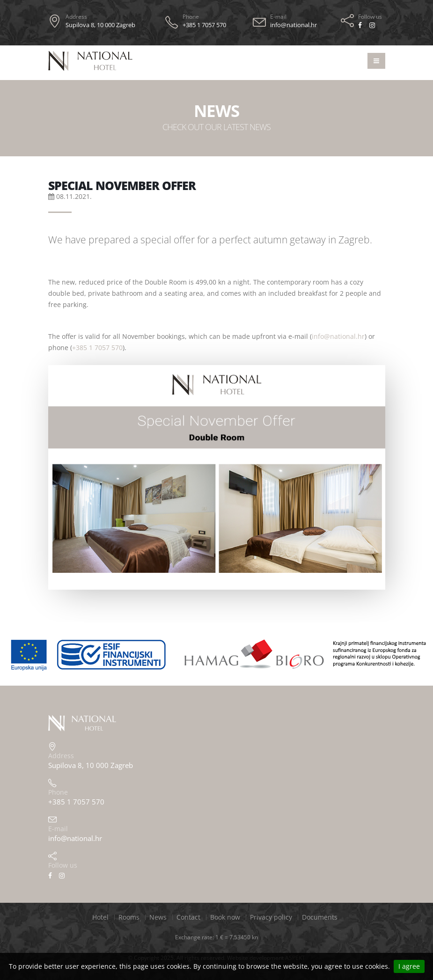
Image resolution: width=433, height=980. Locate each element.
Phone (191, 17)
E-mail (278, 17)
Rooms (129, 917)
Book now (225, 917)
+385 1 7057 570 (97, 347)
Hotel (100, 917)
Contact (188, 917)
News (158, 917)
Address (76, 17)
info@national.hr (338, 336)
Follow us (370, 17)
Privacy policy (271, 917)
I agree (409, 966)
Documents (320, 917)
